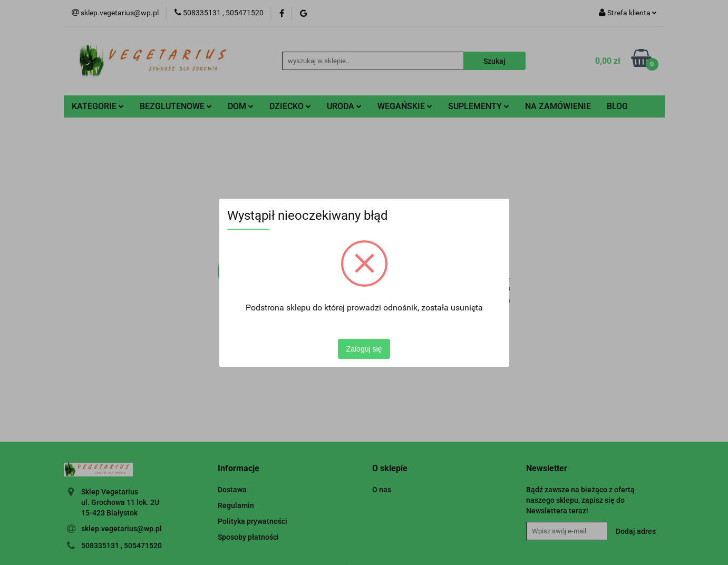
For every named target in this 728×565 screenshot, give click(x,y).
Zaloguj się (364, 349)
